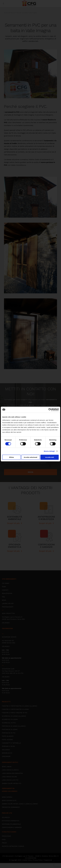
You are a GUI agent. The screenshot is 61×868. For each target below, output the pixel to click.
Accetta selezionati (30, 457)
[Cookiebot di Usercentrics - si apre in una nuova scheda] (50, 410)
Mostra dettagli (49, 451)
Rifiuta (11, 457)
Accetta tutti (50, 457)
